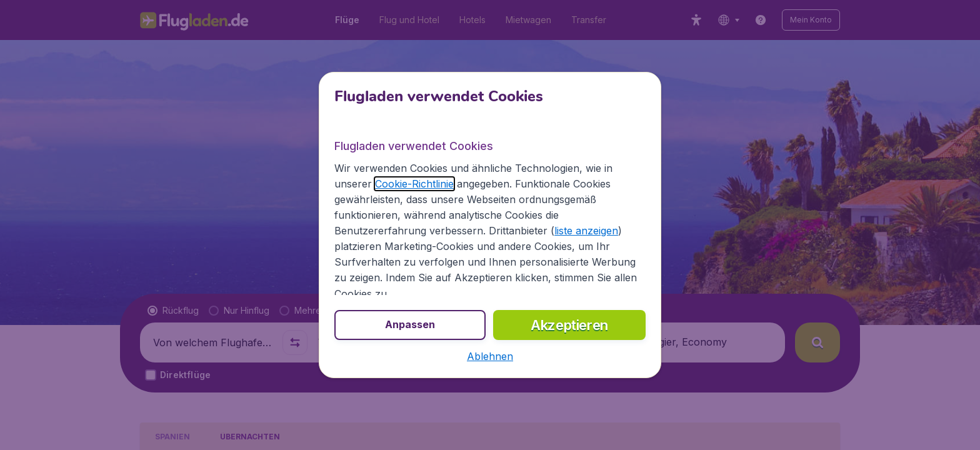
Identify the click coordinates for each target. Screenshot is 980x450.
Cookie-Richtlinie (414, 184)
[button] (490, 356)
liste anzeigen (586, 231)
